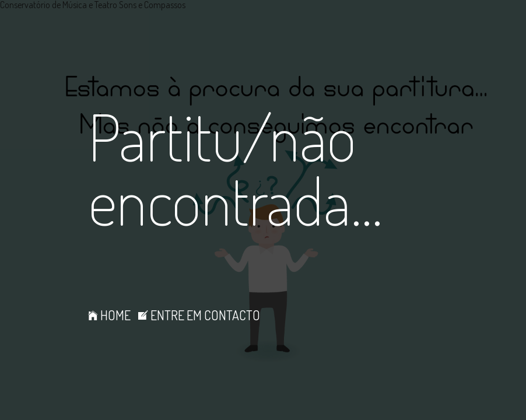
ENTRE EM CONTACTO (199, 315)
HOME (109, 315)
